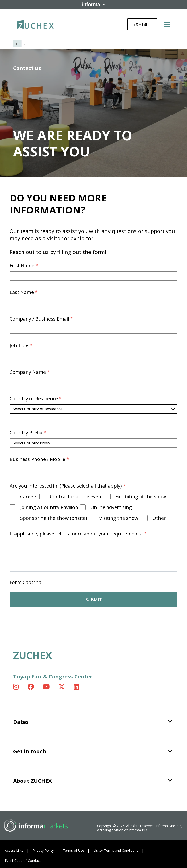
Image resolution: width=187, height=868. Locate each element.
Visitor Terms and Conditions (116, 850)
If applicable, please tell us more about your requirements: (79, 534)
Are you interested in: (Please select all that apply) (68, 486)
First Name (24, 266)
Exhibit (142, 24)
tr (25, 43)
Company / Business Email (42, 319)
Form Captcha (25, 582)
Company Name (30, 372)
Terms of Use (73, 850)
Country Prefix (28, 433)
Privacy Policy (43, 850)
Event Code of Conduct (23, 860)
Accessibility (14, 850)
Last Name (24, 292)
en (17, 43)
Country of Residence (36, 399)
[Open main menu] (169, 24)
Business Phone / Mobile (40, 459)
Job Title (21, 345)
